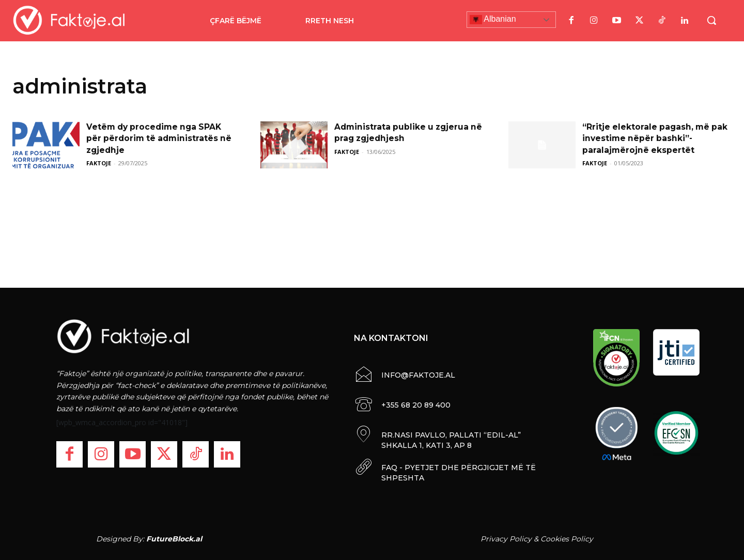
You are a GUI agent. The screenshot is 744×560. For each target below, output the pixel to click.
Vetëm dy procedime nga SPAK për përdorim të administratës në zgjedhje (161, 138)
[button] (711, 20)
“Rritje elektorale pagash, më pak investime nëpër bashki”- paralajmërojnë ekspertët (656, 138)
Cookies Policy (567, 539)
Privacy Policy (506, 539)
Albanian (493, 20)
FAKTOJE (99, 163)
